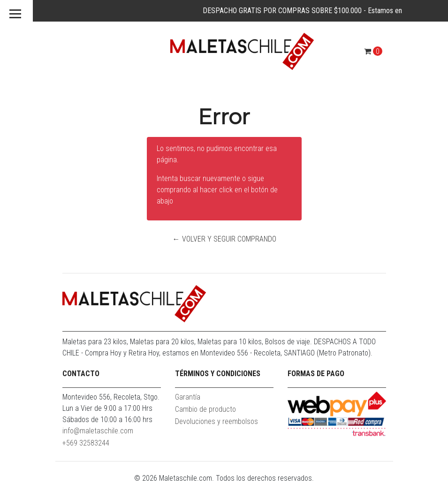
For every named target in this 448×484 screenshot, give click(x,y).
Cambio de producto (205, 409)
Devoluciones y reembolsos (216, 421)
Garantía (188, 397)
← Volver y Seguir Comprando (224, 239)
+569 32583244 (86, 443)
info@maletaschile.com (98, 431)
